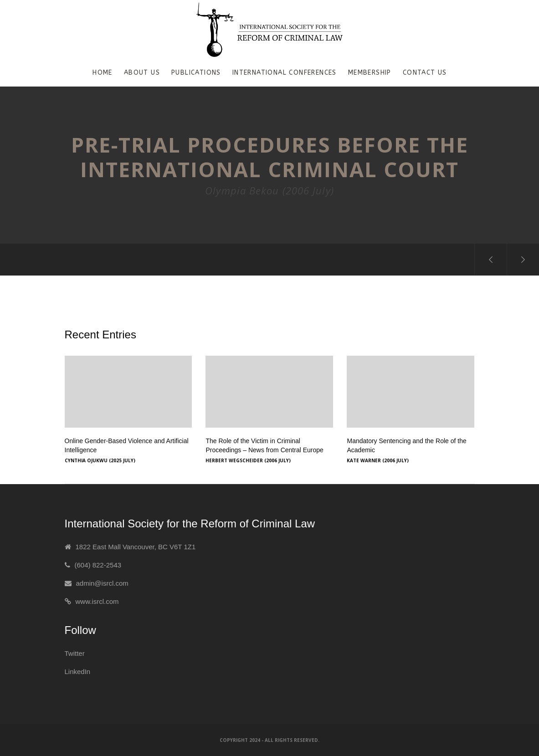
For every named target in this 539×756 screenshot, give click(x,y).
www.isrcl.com (97, 601)
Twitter (75, 653)
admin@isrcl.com (102, 583)
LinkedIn (78, 672)
